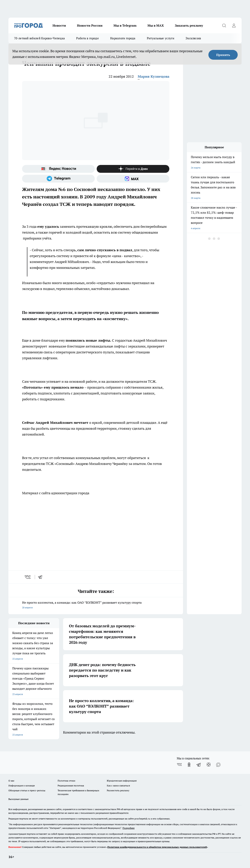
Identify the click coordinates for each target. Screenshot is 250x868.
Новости (59, 25)
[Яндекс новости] (58, 169)
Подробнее (129, 828)
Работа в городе (87, 38)
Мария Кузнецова (154, 76)
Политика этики (66, 781)
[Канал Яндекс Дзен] (133, 169)
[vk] (28, 577)
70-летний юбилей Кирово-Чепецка (39, 38)
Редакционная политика (71, 786)
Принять (223, 55)
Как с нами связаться (118, 786)
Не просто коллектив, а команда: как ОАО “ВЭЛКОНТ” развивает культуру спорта (96, 605)
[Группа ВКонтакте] (179, 765)
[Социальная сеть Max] (133, 179)
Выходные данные (18, 799)
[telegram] (41, 577)
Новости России (90, 25)
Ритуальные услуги (161, 38)
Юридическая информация (122, 781)
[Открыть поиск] (224, 25)
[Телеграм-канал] (58, 179)
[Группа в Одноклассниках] (189, 765)
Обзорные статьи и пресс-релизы (27, 790)
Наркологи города (123, 38)
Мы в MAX (156, 25)
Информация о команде (22, 786)
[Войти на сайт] (234, 25)
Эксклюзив (193, 38)
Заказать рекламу (189, 25)
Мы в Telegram (125, 25)
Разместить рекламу (118, 790)
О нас (11, 781)
